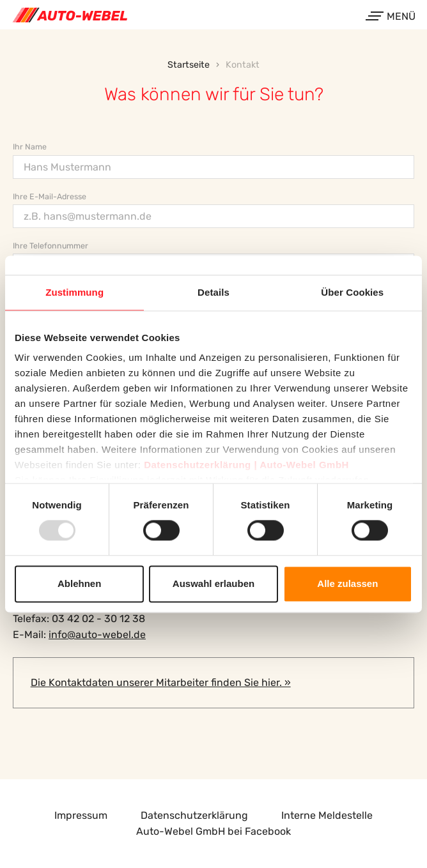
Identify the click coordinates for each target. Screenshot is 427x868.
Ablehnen (79, 583)
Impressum (81, 815)
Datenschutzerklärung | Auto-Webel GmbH (246, 465)
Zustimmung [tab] (74, 292)
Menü (392, 16)
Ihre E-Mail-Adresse (50, 196)
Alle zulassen (347, 583)
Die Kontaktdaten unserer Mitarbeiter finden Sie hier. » (161, 682)
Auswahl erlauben (213, 583)
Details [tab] (213, 292)
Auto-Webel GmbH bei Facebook (213, 831)
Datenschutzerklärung (194, 815)
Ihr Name (30, 147)
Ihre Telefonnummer (50, 246)
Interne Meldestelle (327, 815)
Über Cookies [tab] (352, 292)
